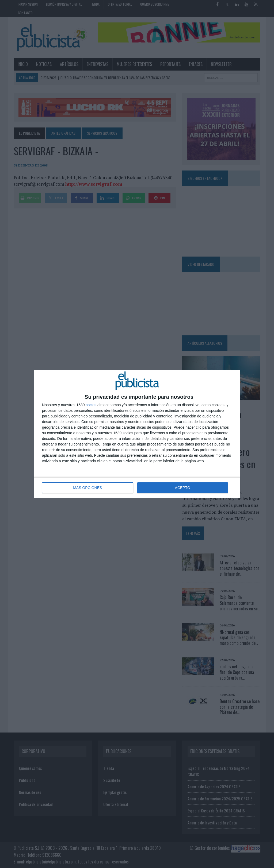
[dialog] (137, 434)
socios (91, 405)
